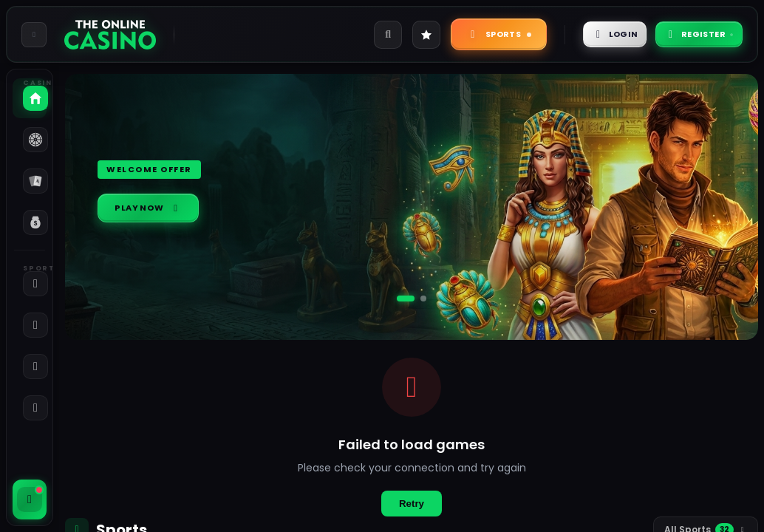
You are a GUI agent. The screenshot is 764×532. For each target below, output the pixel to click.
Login (590, 34)
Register (690, 34)
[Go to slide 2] (423, 299)
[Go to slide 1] (406, 299)
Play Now (156, 208)
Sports (465, 34)
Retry (412, 504)
